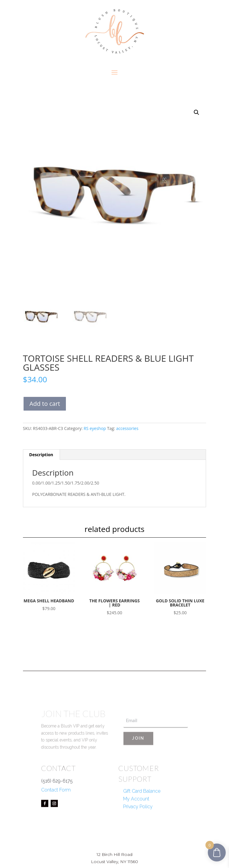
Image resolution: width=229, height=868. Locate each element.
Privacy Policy (138, 823)
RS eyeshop (95, 428)
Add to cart (45, 404)
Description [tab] (41, 455)
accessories (127, 428)
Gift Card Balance (142, 808)
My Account (136, 815)
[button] (196, 112)
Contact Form (56, 807)
